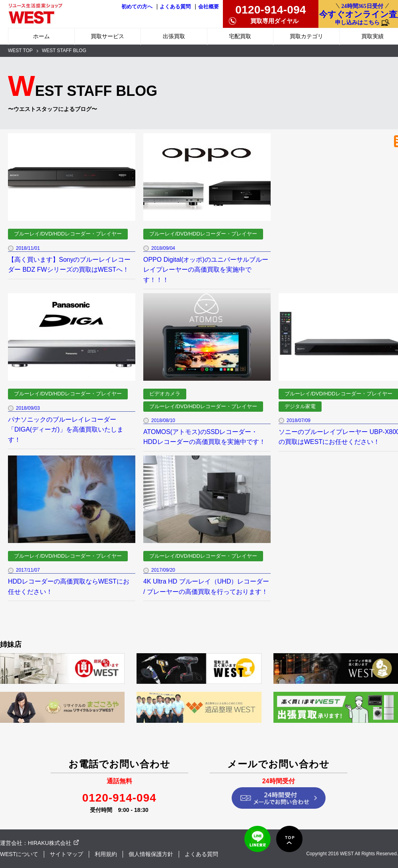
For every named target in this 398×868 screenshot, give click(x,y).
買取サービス (107, 36)
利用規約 (106, 854)
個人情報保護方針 (151, 854)
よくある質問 (175, 7)
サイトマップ (66, 854)
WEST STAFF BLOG (64, 51)
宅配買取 (240, 36)
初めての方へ (137, 7)
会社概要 (209, 7)
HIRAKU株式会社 (50, 843)
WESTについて (19, 854)
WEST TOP (20, 51)
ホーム (41, 36)
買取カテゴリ (306, 36)
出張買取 (174, 36)
